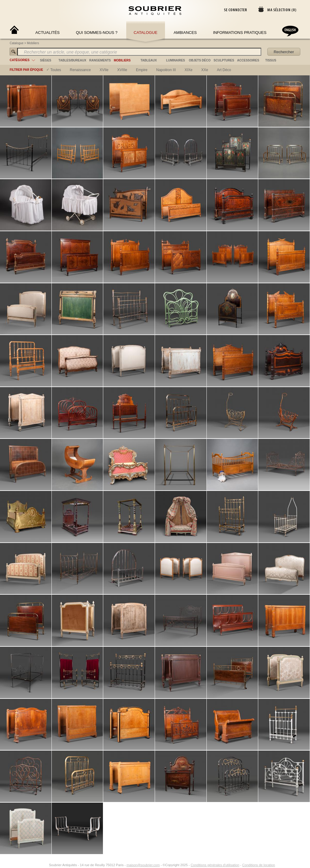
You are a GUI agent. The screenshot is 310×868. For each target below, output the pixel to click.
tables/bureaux (72, 60)
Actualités (48, 33)
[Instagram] (45, 865)
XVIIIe (122, 70)
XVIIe (104, 70)
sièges (46, 60)
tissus (271, 60)
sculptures (224, 60)
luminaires (176, 60)
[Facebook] (38, 865)
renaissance (80, 70)
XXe (205, 70)
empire (142, 70)
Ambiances (185, 33)
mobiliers (122, 60)
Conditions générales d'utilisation (215, 865)
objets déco (200, 60)
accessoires (248, 60)
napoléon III (166, 70)
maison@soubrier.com (143, 865)
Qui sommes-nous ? (97, 33)
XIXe (189, 70)
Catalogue (146, 33)
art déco (224, 70)
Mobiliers (33, 43)
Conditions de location (259, 865)
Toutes (56, 70)
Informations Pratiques (240, 33)
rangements (100, 60)
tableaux (149, 60)
